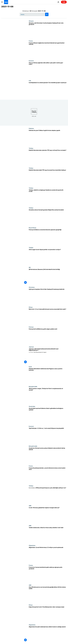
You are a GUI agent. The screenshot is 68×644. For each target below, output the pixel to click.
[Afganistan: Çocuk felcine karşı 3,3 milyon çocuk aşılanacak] (48, 555)
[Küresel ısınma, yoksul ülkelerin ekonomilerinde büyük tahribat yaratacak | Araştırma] (48, 455)
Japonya (31, 347)
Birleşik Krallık (33, 386)
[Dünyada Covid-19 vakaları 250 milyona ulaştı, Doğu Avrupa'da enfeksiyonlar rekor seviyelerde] (48, 614)
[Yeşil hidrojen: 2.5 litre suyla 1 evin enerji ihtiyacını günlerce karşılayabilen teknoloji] (48, 435)
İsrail (30, 367)
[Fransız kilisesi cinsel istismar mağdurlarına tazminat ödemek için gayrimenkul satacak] (48, 50)
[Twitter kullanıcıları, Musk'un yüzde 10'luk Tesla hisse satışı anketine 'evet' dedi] (48, 535)
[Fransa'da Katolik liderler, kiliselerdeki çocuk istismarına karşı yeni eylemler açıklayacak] (48, 475)
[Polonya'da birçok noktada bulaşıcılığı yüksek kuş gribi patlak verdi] (48, 336)
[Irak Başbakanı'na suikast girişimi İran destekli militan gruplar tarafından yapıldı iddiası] (48, 90)
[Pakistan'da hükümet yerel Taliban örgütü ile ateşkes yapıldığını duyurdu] (48, 138)
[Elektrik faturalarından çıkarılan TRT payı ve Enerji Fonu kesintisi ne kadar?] (48, 157)
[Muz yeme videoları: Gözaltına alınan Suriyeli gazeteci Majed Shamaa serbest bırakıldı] (48, 217)
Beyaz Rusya (32, 228)
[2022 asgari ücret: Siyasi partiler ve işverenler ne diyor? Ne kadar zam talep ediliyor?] (48, 257)
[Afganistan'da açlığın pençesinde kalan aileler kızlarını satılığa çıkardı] (48, 634)
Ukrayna (31, 21)
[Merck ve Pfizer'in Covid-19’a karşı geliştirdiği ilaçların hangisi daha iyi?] (48, 515)
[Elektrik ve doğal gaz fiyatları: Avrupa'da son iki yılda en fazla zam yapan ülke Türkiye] (48, 197)
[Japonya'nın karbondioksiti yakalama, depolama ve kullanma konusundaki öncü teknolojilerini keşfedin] (48, 356)
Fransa (31, 41)
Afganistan (32, 545)
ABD (30, 506)
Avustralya (32, 406)
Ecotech (31, 61)
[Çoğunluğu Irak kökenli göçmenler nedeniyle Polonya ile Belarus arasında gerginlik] (48, 237)
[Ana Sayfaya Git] (6, 2)
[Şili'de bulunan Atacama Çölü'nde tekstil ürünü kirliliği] (48, 277)
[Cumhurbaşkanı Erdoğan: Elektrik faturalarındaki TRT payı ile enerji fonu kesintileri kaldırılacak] (48, 177)
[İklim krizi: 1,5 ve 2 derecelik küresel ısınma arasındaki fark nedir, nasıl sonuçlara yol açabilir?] (48, 316)
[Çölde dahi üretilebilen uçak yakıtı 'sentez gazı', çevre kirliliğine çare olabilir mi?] (48, 70)
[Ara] (34, 14)
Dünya (31, 307)
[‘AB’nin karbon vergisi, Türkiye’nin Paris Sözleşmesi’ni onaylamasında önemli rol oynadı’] (48, 396)
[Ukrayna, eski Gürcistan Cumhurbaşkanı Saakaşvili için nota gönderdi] (48, 30)
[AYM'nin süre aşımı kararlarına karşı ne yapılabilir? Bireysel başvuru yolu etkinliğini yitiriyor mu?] (48, 495)
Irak (30, 81)
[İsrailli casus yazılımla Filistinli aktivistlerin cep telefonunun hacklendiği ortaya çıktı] (48, 376)
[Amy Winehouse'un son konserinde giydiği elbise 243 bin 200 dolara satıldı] (48, 594)
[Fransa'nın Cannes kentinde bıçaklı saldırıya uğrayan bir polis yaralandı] (48, 574)
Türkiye (31, 148)
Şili (30, 267)
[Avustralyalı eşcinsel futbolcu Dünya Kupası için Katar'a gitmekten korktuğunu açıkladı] (48, 416)
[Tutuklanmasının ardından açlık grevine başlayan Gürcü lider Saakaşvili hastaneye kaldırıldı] (48, 296)
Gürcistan (32, 287)
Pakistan (31, 128)
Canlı (64, 2)
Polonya (31, 327)
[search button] (47, 14)
